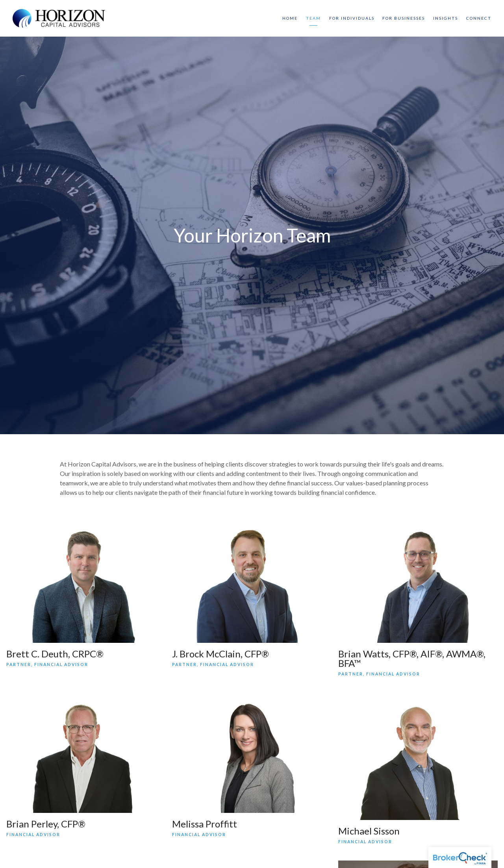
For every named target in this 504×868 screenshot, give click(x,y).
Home (290, 18)
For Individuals (352, 18)
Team (313, 18)
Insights (446, 18)
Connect (479, 18)
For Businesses (404, 18)
